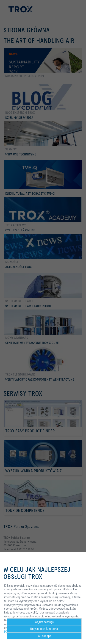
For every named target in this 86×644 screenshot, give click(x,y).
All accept (44, 636)
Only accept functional (44, 629)
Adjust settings (44, 622)
